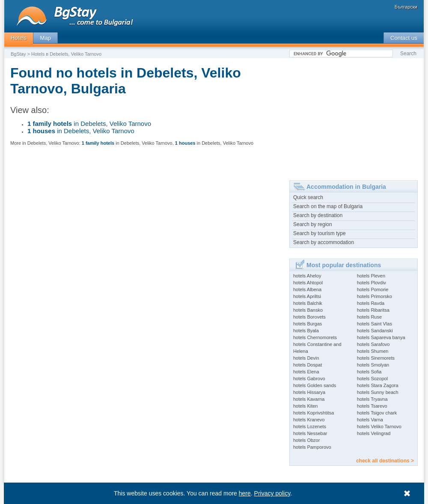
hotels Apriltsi (307, 296)
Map (45, 38)
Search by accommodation (324, 242)
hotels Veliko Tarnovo (379, 426)
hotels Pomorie (373, 289)
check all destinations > (385, 461)
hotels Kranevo (309, 420)
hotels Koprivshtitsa (314, 413)
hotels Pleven (371, 276)
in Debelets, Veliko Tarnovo (89, 124)
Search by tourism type (320, 233)
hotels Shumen (373, 351)
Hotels (19, 38)
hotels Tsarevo (372, 406)
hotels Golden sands (315, 385)
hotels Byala (306, 331)
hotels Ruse (369, 317)
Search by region (313, 224)
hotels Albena (307, 289)
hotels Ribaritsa (373, 310)
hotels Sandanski (375, 331)
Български (406, 7)
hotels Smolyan (373, 365)
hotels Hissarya (309, 392)
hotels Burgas (308, 324)
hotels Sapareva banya (381, 337)
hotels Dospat (308, 365)
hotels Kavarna (309, 399)
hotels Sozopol (372, 379)
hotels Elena (306, 372)
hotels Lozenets (310, 426)
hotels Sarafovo (373, 344)
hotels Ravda (371, 303)
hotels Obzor (306, 440)
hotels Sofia (369, 372)
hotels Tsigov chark (377, 413)
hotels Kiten (305, 406)
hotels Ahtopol (308, 283)
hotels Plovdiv (372, 283)
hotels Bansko (308, 310)
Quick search (308, 197)
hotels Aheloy (307, 276)
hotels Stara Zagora (378, 385)
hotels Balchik (308, 303)
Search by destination (318, 215)
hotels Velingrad (374, 433)
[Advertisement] (349, 116)
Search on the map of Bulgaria (328, 206)
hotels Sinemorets (376, 358)
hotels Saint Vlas (374, 324)
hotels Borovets (309, 317)
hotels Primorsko (374, 296)
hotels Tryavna (372, 399)
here (245, 493)
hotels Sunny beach (378, 392)
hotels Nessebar (310, 433)
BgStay (18, 54)
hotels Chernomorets (315, 337)
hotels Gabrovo (309, 379)
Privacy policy (272, 493)
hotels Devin (306, 358)
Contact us (404, 38)
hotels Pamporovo (312, 447)
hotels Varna (370, 420)
